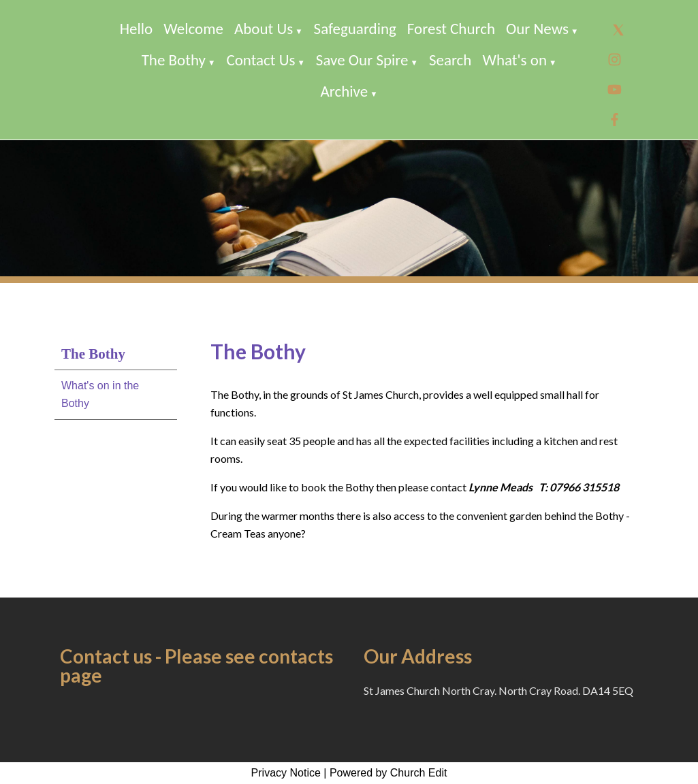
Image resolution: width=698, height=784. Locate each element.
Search (450, 60)
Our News (537, 29)
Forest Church (451, 29)
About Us (264, 29)
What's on (514, 60)
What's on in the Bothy (100, 394)
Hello (136, 29)
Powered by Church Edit (388, 773)
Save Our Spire (362, 60)
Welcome (193, 29)
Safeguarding (355, 29)
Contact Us (260, 60)
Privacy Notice (286, 773)
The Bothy (174, 60)
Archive (344, 91)
